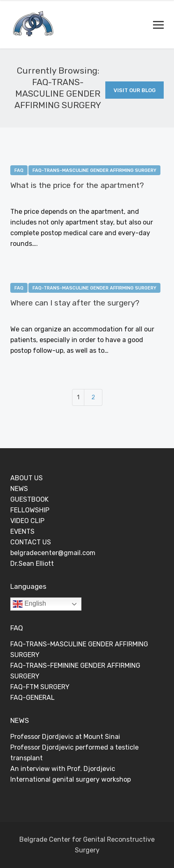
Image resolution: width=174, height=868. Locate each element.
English (29, 604)
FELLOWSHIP (30, 510)
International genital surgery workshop (71, 779)
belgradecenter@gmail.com (53, 553)
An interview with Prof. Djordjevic (63, 769)
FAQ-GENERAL (32, 698)
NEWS (19, 489)
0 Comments (81, 199)
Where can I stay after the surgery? (75, 303)
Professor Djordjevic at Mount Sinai (65, 737)
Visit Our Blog (135, 90)
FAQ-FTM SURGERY (40, 687)
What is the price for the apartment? (77, 185)
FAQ (19, 170)
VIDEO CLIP (27, 521)
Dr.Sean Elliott (32, 564)
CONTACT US (31, 542)
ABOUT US (27, 478)
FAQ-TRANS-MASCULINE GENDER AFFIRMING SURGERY (94, 170)
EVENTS (22, 531)
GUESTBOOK (29, 499)
